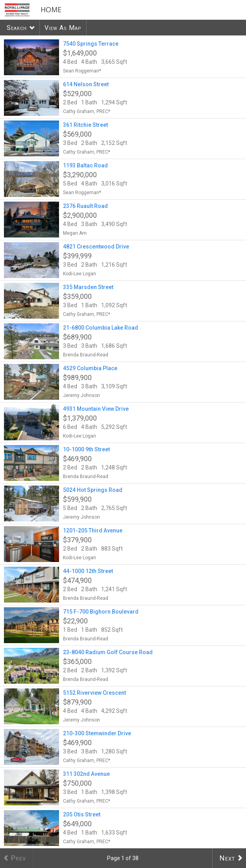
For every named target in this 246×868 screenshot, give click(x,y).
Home (51, 9)
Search (17, 28)
